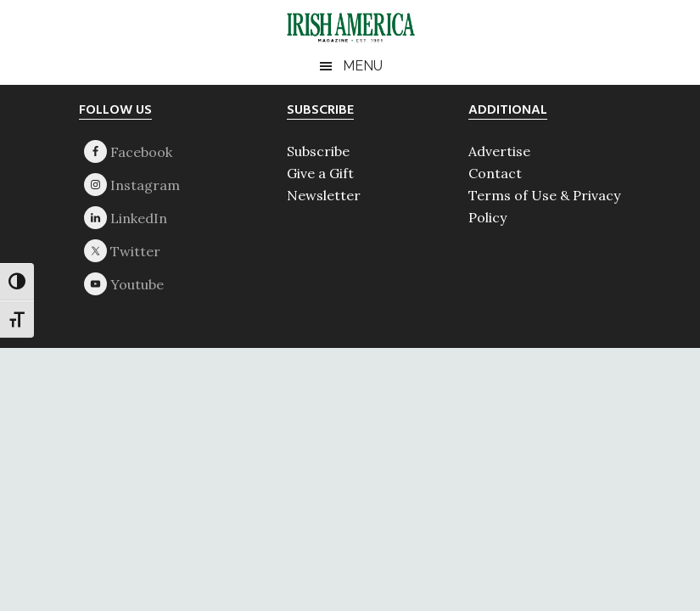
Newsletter (324, 195)
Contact (495, 173)
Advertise (499, 151)
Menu (363, 66)
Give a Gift (320, 173)
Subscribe (318, 151)
